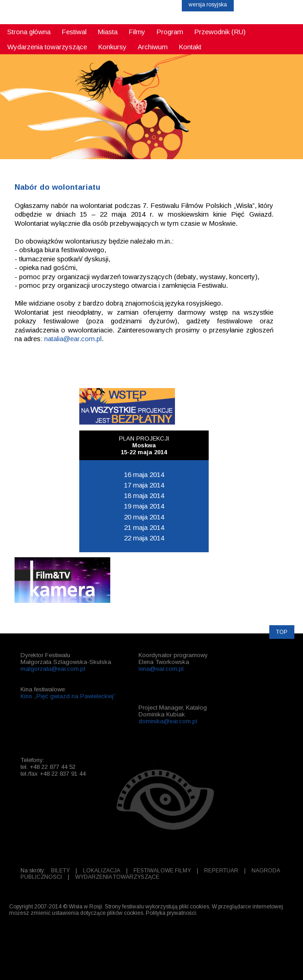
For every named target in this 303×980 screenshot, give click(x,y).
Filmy (137, 32)
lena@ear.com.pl (161, 669)
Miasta (108, 32)
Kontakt (190, 47)
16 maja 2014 (144, 474)
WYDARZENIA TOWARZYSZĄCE (117, 877)
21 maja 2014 (144, 527)
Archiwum (153, 47)
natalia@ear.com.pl (73, 339)
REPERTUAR (221, 871)
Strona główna (29, 32)
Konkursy (112, 47)
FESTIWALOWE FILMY (162, 871)
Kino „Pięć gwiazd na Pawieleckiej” (68, 696)
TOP (282, 632)
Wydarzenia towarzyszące (47, 47)
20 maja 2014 (144, 517)
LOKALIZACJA (102, 871)
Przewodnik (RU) (220, 32)
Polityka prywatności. (172, 913)
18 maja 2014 (144, 495)
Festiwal (74, 32)
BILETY (60, 871)
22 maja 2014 (144, 538)
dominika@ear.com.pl (168, 721)
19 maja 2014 (144, 506)
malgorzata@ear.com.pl (53, 669)
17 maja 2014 (144, 485)
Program (170, 32)
